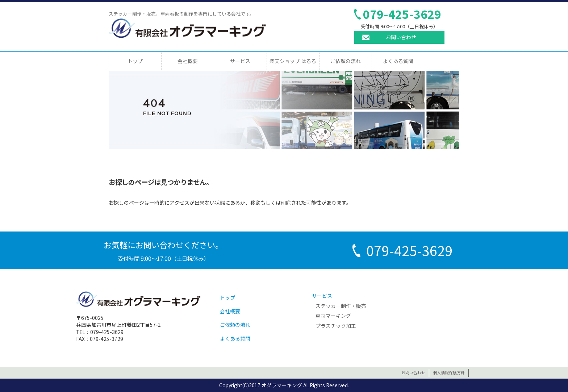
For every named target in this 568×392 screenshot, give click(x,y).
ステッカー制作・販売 (341, 306)
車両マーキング (333, 316)
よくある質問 (398, 61)
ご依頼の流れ (346, 61)
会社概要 (188, 61)
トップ (135, 61)
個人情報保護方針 (449, 372)
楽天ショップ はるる (293, 61)
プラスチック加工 (336, 326)
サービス (240, 61)
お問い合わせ (401, 37)
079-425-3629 (402, 14)
